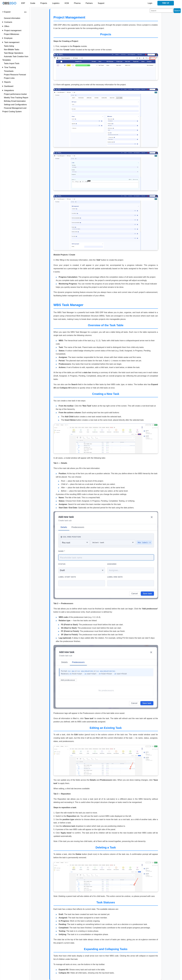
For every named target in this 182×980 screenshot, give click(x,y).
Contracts (8, 22)
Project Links (9, 78)
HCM (67, 3)
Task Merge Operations (14, 53)
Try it (166, 3)
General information (12, 18)
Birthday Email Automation (15, 101)
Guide (33, 3)
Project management (13, 30)
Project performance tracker (15, 94)
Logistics (56, 3)
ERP (23, 3)
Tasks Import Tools (12, 63)
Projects (44, 3)
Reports (7, 82)
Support (101, 3)
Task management (12, 42)
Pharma (77, 3)
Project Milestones (12, 34)
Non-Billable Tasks (12, 50)
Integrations (9, 90)
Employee (8, 38)
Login (150, 3)
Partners (89, 3)
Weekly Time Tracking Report (16, 98)
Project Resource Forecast (15, 75)
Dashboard (9, 86)
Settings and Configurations (15, 105)
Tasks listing (9, 46)
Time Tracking (10, 67)
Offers (7, 26)
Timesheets (9, 71)
